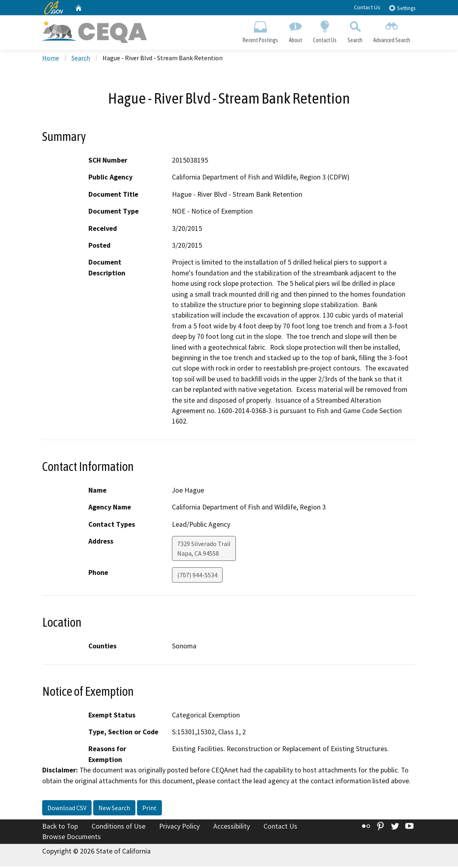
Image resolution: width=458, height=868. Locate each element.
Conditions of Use (119, 828)
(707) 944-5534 (197, 577)
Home (51, 60)
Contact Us (367, 7)
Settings (402, 8)
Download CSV (67, 809)
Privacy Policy (179, 828)
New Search (114, 809)
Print (149, 809)
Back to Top (60, 828)
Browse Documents (72, 838)
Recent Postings (260, 31)
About (295, 31)
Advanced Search (392, 31)
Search (355, 31)
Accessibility (232, 828)
